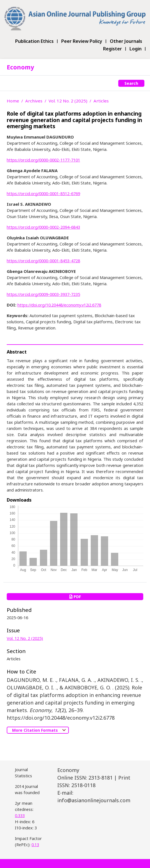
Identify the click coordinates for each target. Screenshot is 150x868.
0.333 (20, 815)
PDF (75, 597)
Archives (34, 101)
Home (13, 101)
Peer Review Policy (82, 41)
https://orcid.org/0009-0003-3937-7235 (43, 294)
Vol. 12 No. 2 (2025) (68, 101)
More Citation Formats (36, 730)
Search (131, 83)
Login (136, 49)
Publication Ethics (34, 41)
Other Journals (126, 41)
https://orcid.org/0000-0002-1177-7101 (43, 160)
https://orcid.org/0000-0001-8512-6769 (43, 193)
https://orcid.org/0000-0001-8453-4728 (43, 261)
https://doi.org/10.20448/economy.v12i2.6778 (59, 305)
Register (113, 49)
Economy (20, 67)
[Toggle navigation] (10, 83)
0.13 (35, 844)
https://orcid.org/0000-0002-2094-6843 (43, 227)
